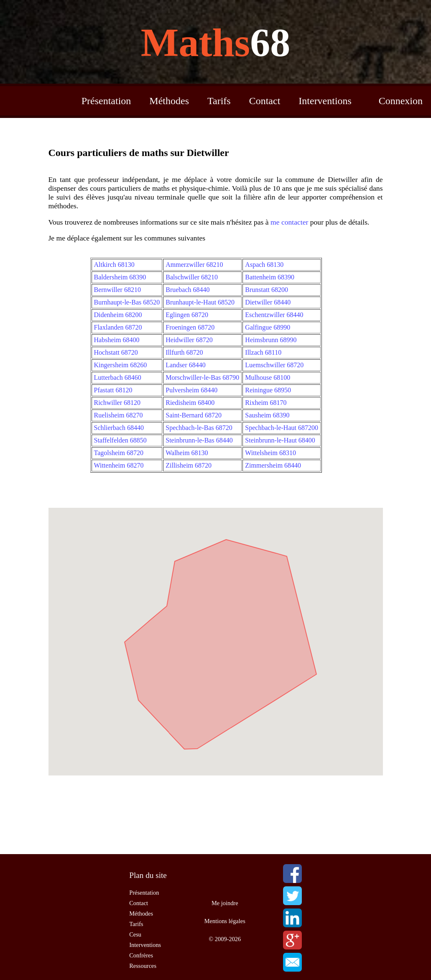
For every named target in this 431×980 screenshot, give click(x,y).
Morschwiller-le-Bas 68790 (202, 377)
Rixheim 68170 (266, 403)
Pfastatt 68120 (113, 390)
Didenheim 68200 (118, 315)
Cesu (135, 934)
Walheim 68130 (187, 453)
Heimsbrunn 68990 (271, 340)
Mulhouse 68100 (268, 377)
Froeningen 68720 (190, 327)
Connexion (401, 101)
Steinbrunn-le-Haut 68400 (280, 440)
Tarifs (219, 101)
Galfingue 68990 (268, 327)
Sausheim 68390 (267, 415)
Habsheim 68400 (117, 340)
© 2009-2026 (225, 939)
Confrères (141, 955)
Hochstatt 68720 (116, 352)
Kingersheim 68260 (121, 365)
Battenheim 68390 (270, 277)
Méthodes (169, 101)
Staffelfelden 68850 (120, 440)
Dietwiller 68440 (268, 302)
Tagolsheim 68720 (119, 453)
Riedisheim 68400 (190, 403)
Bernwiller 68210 (117, 290)
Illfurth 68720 (184, 352)
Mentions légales (225, 921)
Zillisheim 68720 (189, 465)
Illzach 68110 (263, 352)
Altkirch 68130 (114, 265)
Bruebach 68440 (187, 290)
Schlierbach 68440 (119, 428)
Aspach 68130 (264, 265)
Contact (265, 101)
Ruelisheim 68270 (119, 415)
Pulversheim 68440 (191, 390)
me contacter (289, 222)
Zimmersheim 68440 (273, 465)
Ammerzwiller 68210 (194, 265)
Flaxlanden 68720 (118, 327)
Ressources (143, 966)
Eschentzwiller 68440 (274, 315)
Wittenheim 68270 (119, 465)
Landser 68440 (186, 365)
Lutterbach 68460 (118, 377)
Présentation (106, 101)
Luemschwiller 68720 (274, 365)
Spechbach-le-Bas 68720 (199, 428)
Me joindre (225, 903)
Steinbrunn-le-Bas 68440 (199, 440)
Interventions (325, 101)
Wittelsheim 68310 (270, 453)
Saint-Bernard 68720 (194, 415)
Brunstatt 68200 (267, 290)
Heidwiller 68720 (189, 340)
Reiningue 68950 (268, 390)
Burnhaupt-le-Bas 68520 (127, 302)
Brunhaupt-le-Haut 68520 (200, 302)
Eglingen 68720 (187, 315)
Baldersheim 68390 (120, 277)
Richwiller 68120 (117, 403)
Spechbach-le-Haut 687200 (282, 428)
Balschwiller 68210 (192, 277)
